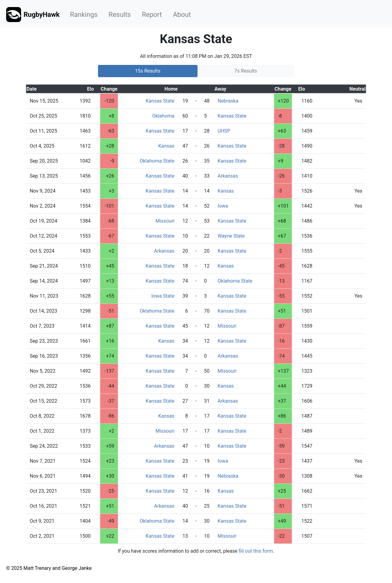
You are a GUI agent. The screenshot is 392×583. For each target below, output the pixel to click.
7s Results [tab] (246, 71)
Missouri (165, 221)
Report (152, 15)
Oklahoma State (157, 161)
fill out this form (256, 551)
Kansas (166, 146)
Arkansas (228, 176)
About (182, 15)
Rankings (84, 15)
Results (120, 15)
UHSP (224, 131)
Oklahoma (163, 116)
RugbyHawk (33, 15)
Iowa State (163, 296)
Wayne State (231, 236)
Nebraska (228, 101)
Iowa (223, 206)
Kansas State (160, 101)
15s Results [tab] (148, 71)
